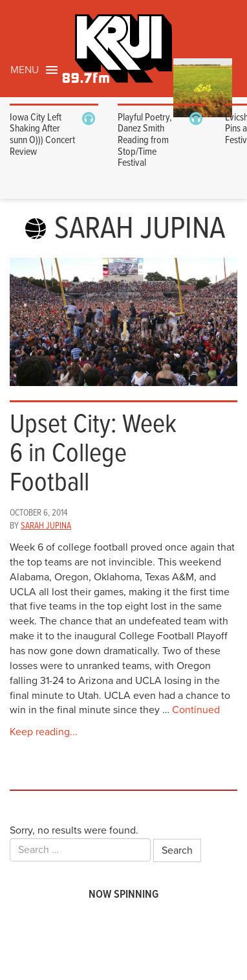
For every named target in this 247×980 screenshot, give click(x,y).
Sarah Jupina (46, 526)
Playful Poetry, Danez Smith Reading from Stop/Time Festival (145, 140)
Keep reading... (44, 732)
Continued (196, 710)
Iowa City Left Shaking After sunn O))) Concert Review (42, 135)
